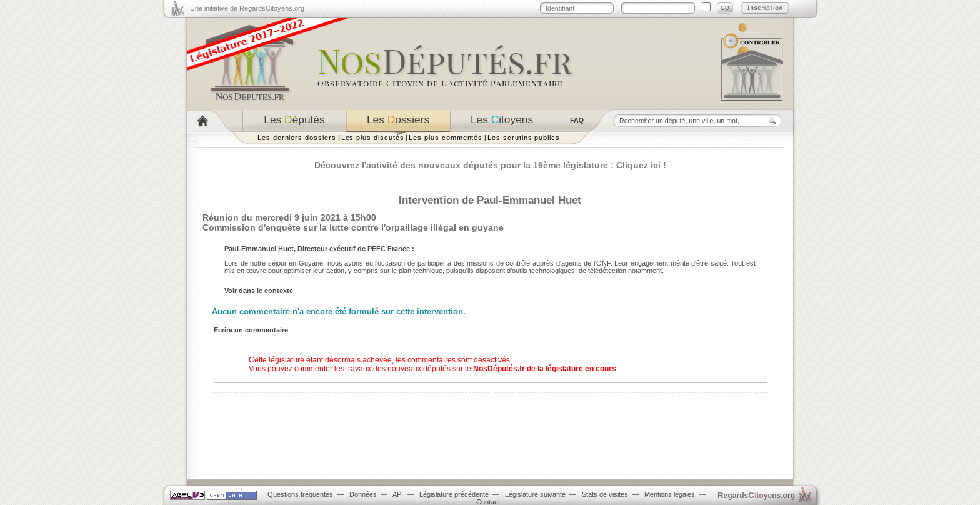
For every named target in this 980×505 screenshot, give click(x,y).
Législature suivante (535, 494)
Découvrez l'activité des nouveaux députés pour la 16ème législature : (490, 165)
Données (363, 494)
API (398, 494)
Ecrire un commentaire (251, 330)
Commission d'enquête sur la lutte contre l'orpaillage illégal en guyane (353, 227)
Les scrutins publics (524, 137)
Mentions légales (670, 494)
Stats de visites (605, 494)
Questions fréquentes (300, 494)
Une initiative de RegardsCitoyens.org (247, 8)
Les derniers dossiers (297, 137)
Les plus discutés (373, 137)
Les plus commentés (446, 137)
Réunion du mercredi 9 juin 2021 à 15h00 (289, 217)
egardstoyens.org (756, 495)
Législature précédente (454, 494)
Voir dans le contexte (259, 291)
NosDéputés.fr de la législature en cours (545, 369)
